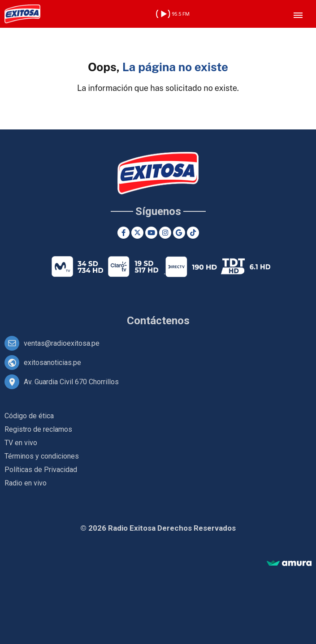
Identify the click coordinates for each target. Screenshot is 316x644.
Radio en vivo (26, 483)
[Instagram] (165, 233)
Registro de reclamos (38, 429)
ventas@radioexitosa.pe (62, 343)
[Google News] (179, 233)
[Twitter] (137, 233)
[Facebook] (123, 233)
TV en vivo (21, 443)
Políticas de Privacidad (41, 470)
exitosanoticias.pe (52, 363)
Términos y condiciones (42, 456)
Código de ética (29, 416)
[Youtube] (151, 233)
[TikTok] (193, 233)
